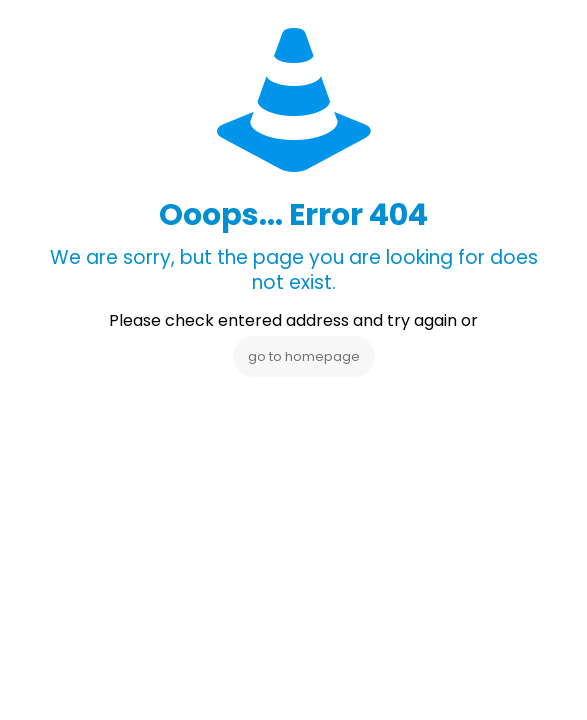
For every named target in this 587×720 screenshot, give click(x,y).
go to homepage (304, 356)
